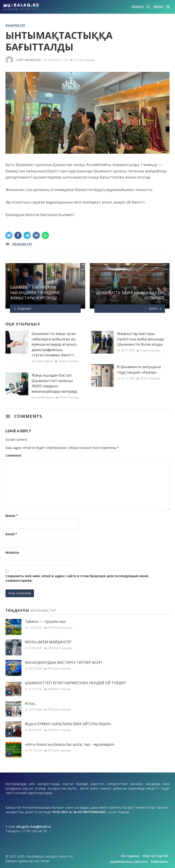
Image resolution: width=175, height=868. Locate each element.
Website (12, 552)
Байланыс (160, 862)
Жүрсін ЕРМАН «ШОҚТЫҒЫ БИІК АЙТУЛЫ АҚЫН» (68, 724)
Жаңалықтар (15, 25)
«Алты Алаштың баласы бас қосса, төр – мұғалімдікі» (70, 744)
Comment (14, 455)
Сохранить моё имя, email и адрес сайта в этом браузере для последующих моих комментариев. (77, 578)
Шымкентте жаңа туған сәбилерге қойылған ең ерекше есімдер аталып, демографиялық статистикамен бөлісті (54, 344)
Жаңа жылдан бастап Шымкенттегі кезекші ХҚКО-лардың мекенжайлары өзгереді (55, 383)
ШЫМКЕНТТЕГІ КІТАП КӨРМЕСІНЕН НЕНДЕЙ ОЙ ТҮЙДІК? (76, 683)
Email (11, 534)
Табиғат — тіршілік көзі (45, 622)
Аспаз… (31, 703)
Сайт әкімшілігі (29, 60)
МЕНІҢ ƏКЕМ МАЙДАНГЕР (48, 642)
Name (12, 516)
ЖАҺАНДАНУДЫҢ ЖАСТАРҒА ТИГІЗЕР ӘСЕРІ (63, 663)
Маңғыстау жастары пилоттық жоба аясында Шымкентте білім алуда (140, 339)
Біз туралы (130, 856)
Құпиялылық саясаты (129, 862)
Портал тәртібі (156, 856)
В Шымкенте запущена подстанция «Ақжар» (139, 369)
